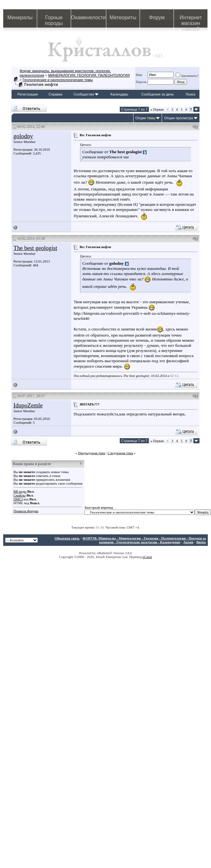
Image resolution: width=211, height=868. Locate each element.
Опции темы (146, 118)
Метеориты (123, 17)
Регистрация (28, 94)
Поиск (191, 94)
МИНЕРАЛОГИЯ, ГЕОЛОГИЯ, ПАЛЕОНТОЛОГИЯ (89, 75)
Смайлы (20, 495)
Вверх (201, 542)
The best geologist (35, 248)
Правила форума (26, 511)
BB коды (20, 491)
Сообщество (86, 94)
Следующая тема (120, 453)
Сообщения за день (157, 94)
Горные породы (54, 20)
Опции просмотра (179, 118)
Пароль (141, 82)
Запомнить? (187, 76)
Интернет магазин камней (191, 21)
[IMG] (18, 499)
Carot (148, 557)
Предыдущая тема (91, 453)
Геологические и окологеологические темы (58, 80)
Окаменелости (88, 17)
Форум (157, 17)
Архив (188, 542)
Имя (139, 75)
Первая (157, 109)
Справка (56, 94)
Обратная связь (67, 538)
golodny (23, 136)
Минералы (20, 17)
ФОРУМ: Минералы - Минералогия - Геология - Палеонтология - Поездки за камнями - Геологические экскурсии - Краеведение (144, 540)
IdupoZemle (28, 405)
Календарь (119, 94)
